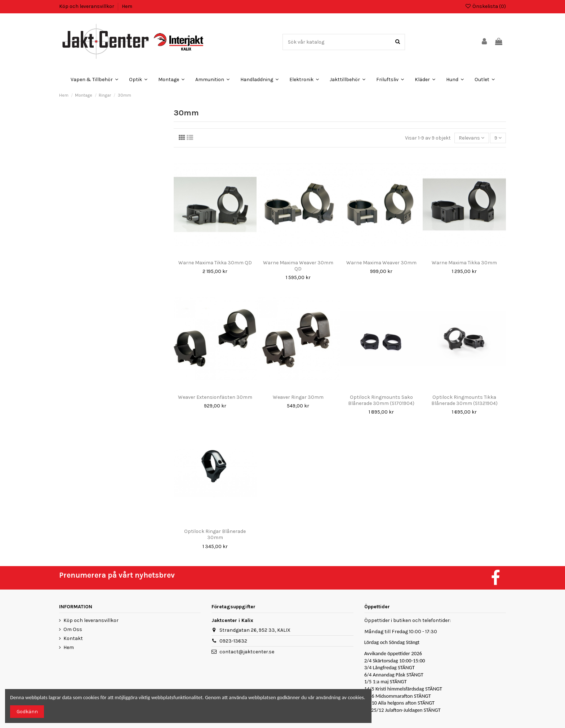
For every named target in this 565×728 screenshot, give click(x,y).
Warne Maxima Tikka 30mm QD (215, 263)
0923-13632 (233, 641)
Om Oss (73, 629)
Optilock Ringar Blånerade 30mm (215, 534)
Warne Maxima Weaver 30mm (381, 263)
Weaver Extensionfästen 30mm (215, 397)
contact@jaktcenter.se (247, 652)
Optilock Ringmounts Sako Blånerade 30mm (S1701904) (381, 400)
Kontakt (73, 638)
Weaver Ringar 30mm (298, 397)
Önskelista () (485, 6)
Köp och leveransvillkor (87, 6)
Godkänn (27, 712)
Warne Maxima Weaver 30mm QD (298, 266)
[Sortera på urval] (471, 138)
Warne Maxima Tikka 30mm (464, 263)
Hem (127, 6)
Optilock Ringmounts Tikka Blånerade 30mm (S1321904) (464, 400)
